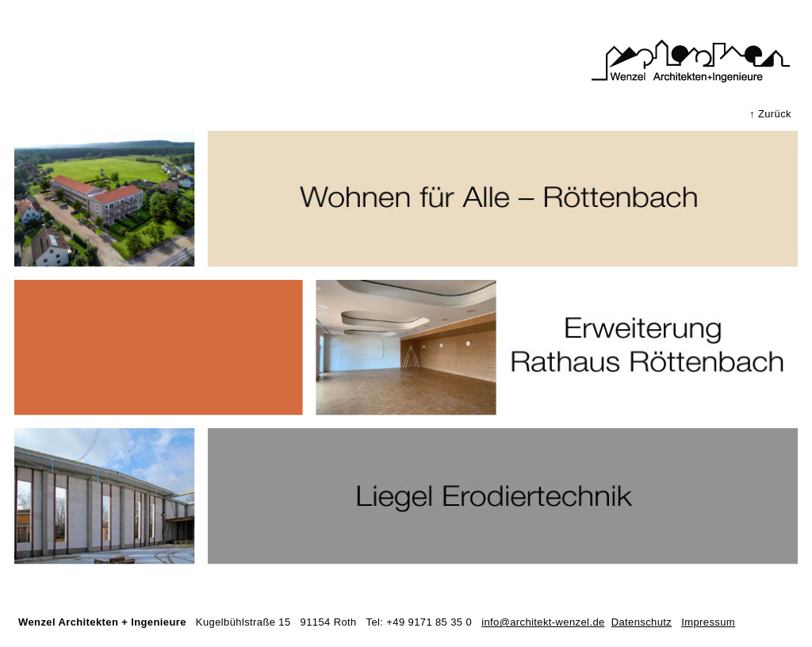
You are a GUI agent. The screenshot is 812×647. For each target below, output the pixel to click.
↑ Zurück (770, 114)
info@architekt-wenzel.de (543, 622)
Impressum (708, 622)
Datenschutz (642, 622)
